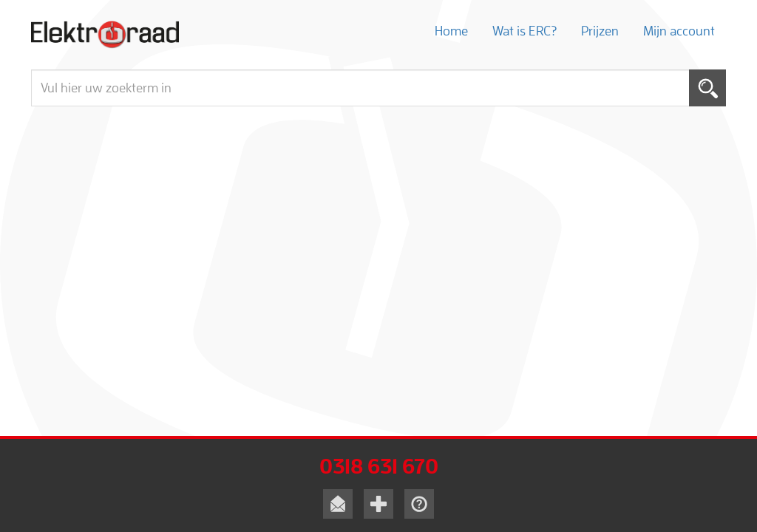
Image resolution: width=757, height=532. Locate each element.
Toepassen (707, 88)
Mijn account (679, 31)
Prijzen (600, 31)
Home (451, 31)
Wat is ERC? (525, 31)
